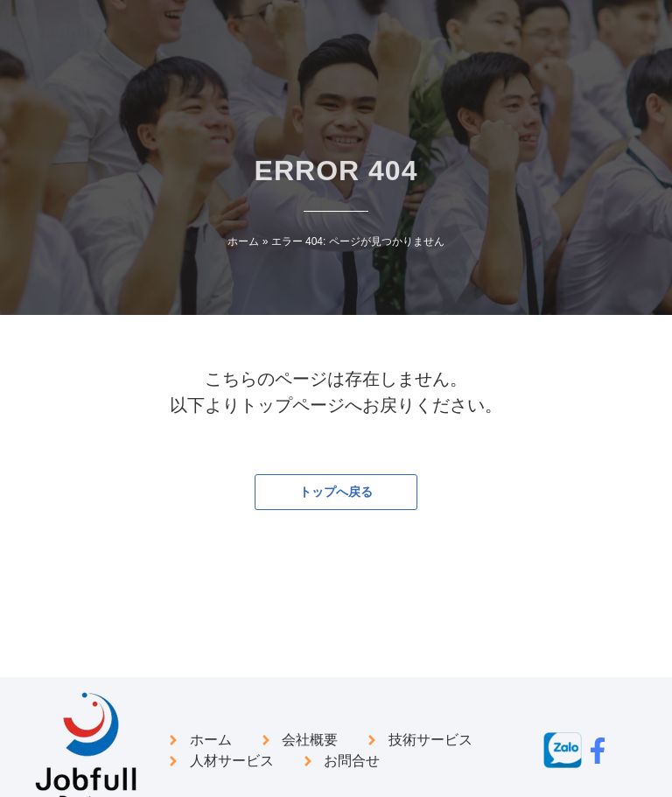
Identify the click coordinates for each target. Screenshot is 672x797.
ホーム (243, 241)
